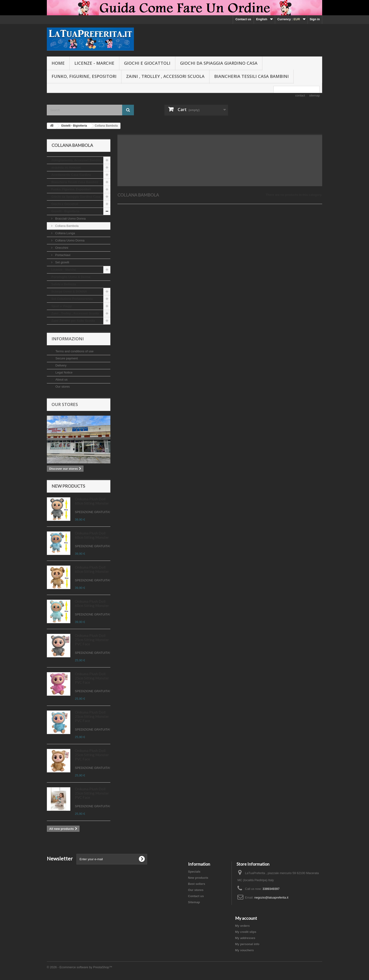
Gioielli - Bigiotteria (65, 211)
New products (68, 486)
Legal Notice (64, 372)
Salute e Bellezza (64, 284)
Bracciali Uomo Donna (70, 219)
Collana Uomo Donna (69, 240)
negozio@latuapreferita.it (271, 898)
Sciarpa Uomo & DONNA (69, 291)
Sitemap (194, 902)
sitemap (314, 95)
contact (300, 95)
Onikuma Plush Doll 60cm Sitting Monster (92, 501)
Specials (194, 872)
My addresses (245, 938)
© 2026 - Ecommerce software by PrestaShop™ (80, 967)
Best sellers (197, 884)
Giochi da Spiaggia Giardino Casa (219, 63)
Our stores (62, 387)
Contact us (243, 19)
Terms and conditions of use (74, 351)
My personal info (247, 944)
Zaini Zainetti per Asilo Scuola (73, 321)
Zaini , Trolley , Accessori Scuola (165, 76)
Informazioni (68, 339)
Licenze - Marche (94, 63)
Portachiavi (62, 255)
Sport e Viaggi (62, 306)
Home (58, 63)
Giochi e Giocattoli (147, 63)
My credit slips (246, 932)
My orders (242, 926)
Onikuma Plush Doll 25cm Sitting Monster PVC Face (92, 640)
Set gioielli (62, 262)
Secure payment (66, 358)
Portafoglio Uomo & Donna (71, 277)
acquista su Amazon (66, 167)
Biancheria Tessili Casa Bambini (251, 76)
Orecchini (61, 248)
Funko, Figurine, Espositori (84, 76)
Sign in (315, 19)
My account (246, 918)
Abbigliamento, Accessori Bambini (76, 160)
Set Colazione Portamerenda (72, 299)
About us (61, 380)
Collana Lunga (65, 233)
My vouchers (244, 950)
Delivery (61, 365)
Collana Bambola (66, 226)
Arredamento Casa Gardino (71, 175)
